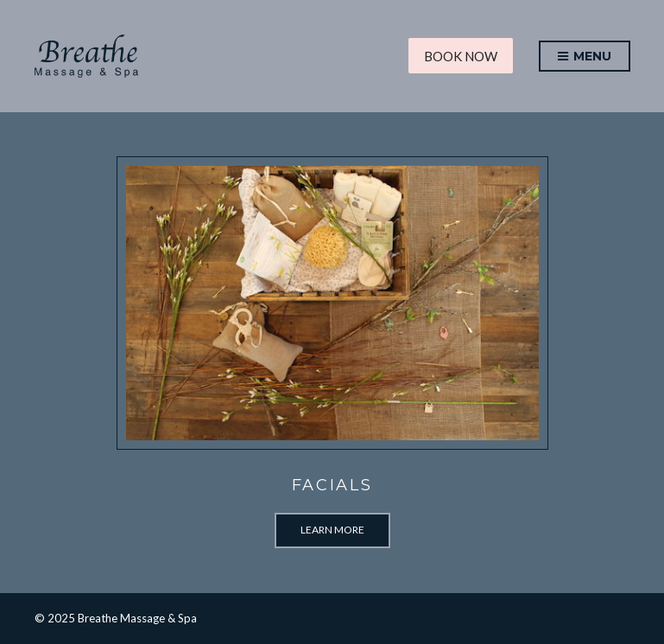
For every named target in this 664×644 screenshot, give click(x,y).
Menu (585, 57)
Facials (332, 485)
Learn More (332, 530)
